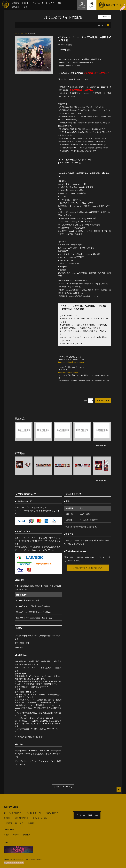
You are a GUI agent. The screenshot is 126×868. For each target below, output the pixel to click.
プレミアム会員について (13, 812)
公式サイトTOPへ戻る (63, 787)
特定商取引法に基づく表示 (14, 822)
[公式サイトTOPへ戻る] (118, 791)
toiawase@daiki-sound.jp (69, 372)
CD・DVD (61, 45)
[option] (34, 55)
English (17, 833)
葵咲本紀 (69, 45)
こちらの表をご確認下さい (90, 520)
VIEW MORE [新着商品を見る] (101, 480)
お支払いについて (52, 812)
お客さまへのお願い (40, 817)
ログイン (92, 5)
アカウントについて (34, 812)
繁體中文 (28, 833)
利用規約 (7, 817)
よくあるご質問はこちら (87, 815)
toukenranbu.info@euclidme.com (72, 362)
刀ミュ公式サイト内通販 (82, 5)
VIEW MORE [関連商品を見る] (101, 446)
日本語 (7, 833)
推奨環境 (31, 822)
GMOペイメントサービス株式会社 (35, 700)
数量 (85, 401)
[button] (26, 3)
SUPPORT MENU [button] (11, 807)
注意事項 (38, 705)
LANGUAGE (104, 17)
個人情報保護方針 (22, 817)
